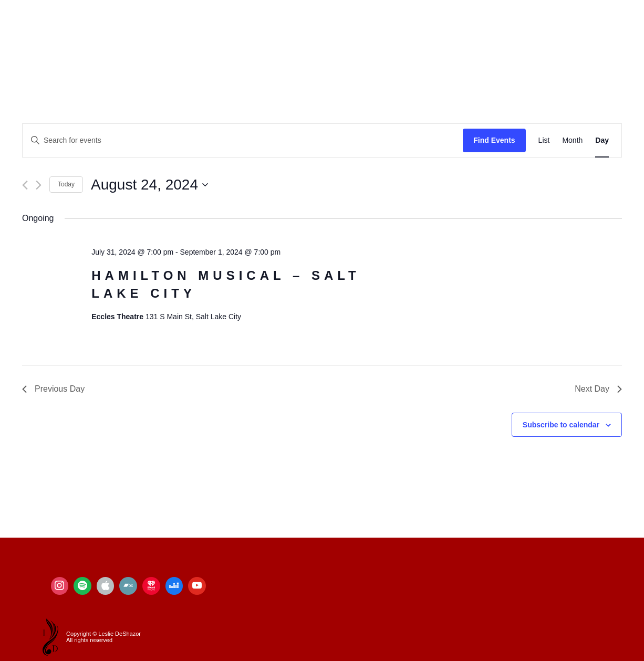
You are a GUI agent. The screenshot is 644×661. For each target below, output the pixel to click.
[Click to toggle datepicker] (149, 185)
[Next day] (39, 185)
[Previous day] (25, 185)
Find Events (494, 140)
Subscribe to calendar (561, 425)
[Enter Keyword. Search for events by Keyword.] (243, 140)
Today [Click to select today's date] (66, 184)
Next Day (598, 389)
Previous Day (53, 389)
